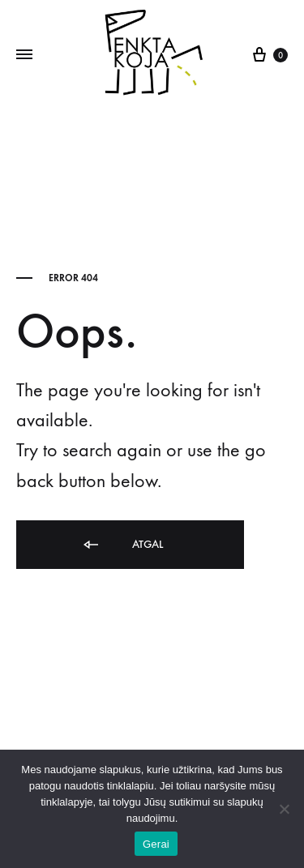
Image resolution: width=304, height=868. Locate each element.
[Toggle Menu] (24, 55)
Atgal (122, 545)
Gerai (156, 844)
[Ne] (284, 809)
